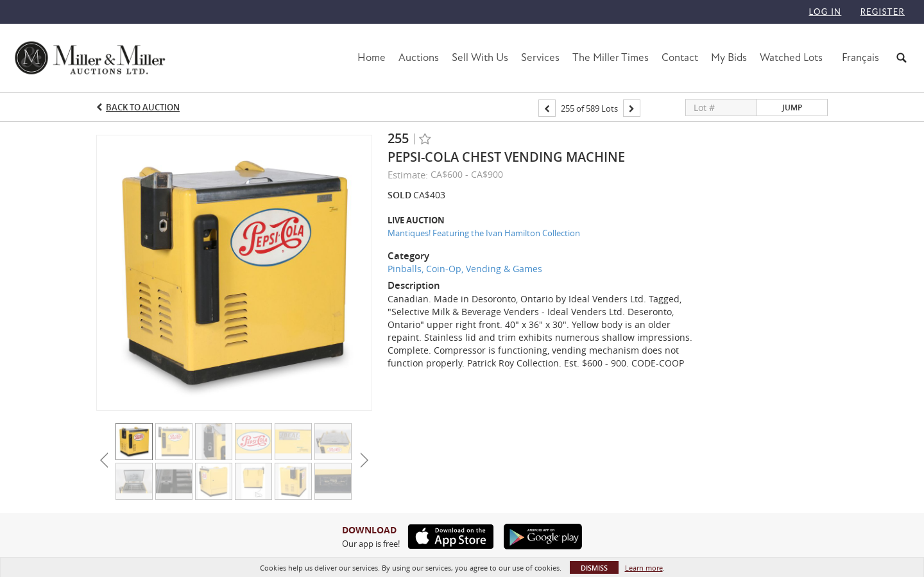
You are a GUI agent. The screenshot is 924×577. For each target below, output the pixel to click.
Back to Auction (143, 107)
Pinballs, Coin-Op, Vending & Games (465, 269)
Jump (792, 108)
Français (860, 57)
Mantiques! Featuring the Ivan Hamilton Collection (484, 233)
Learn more (644, 568)
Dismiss (594, 568)
